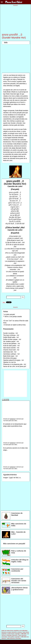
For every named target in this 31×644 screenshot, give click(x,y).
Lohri (11, 478)
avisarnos (13, 419)
